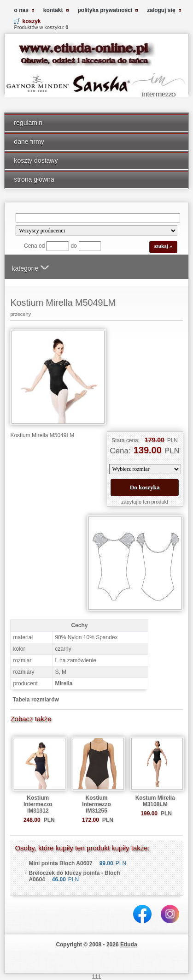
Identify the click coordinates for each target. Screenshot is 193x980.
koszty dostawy (36, 160)
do (73, 246)
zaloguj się (161, 10)
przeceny (20, 314)
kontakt (53, 10)
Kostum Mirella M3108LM (155, 801)
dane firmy (29, 142)
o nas (21, 10)
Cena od (34, 246)
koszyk (31, 21)
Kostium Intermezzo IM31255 (96, 804)
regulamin (28, 123)
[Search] (98, 218)
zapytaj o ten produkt (145, 502)
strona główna (34, 179)
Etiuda (129, 944)
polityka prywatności (105, 10)
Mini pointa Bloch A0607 (60, 863)
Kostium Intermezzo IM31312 (38, 804)
